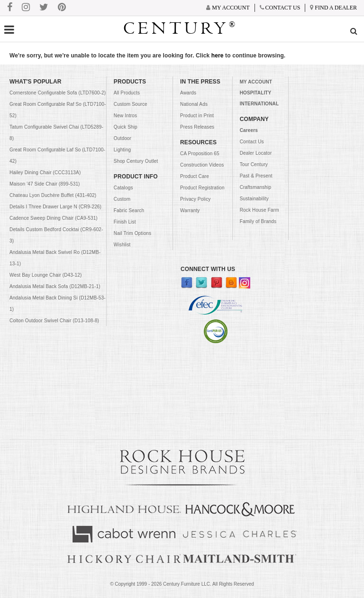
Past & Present (256, 176)
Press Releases (197, 127)
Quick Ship (126, 127)
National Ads (194, 104)
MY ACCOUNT (256, 82)
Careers (249, 130)
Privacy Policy (195, 199)
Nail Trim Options (132, 233)
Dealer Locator (256, 153)
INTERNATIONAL (259, 104)
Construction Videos (202, 165)
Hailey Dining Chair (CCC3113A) (45, 173)
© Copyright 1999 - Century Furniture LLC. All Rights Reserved (182, 584)
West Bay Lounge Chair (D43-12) (45, 275)
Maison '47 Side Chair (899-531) (45, 184)
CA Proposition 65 (200, 154)
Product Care (195, 176)
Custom (122, 199)
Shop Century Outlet (136, 161)
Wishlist (122, 245)
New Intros (125, 116)
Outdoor (123, 138)
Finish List (125, 222)
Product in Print (197, 116)
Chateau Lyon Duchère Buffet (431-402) (53, 195)
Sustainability (254, 199)
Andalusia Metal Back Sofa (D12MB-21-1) (55, 286)
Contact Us (252, 142)
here (218, 56)
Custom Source (131, 104)
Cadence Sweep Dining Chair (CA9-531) (54, 218)
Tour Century (254, 164)
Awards (188, 93)
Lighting (122, 150)
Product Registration (202, 188)
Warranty (190, 210)
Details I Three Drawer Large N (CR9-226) (55, 207)
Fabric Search (129, 210)
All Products (127, 93)
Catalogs (123, 188)
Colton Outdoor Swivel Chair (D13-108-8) (54, 321)
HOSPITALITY (256, 93)
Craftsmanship (256, 187)
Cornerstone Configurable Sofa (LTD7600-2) (58, 93)
